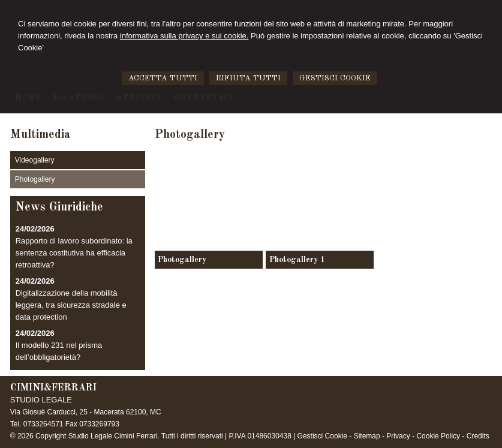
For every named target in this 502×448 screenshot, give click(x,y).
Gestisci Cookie (322, 436)
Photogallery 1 (297, 260)
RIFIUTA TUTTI (248, 78)
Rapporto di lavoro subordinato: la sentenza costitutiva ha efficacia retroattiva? (74, 253)
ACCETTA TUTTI (163, 78)
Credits (478, 436)
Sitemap (367, 436)
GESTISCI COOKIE (335, 78)
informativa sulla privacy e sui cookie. (184, 36)
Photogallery (182, 260)
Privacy (398, 436)
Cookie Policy (438, 436)
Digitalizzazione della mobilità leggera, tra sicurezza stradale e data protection (71, 305)
